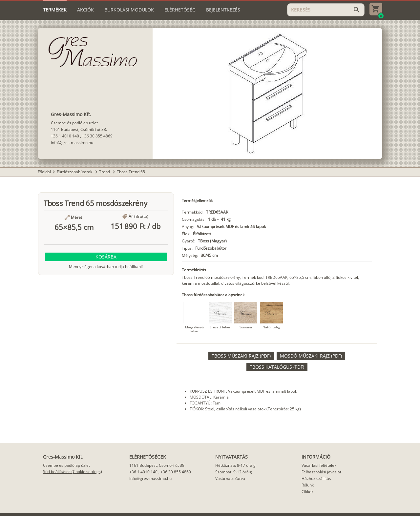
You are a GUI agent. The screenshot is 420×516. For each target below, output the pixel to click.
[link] (241, 356)
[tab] (55, 10)
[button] (106, 257)
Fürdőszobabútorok (75, 172)
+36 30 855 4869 (97, 136)
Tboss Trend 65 (131, 172)
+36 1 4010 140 (65, 136)
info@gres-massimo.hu (72, 143)
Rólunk (308, 485)
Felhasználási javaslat (321, 472)
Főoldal (44, 172)
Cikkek (307, 492)
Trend (105, 172)
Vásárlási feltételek (319, 465)
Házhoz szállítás (316, 478)
